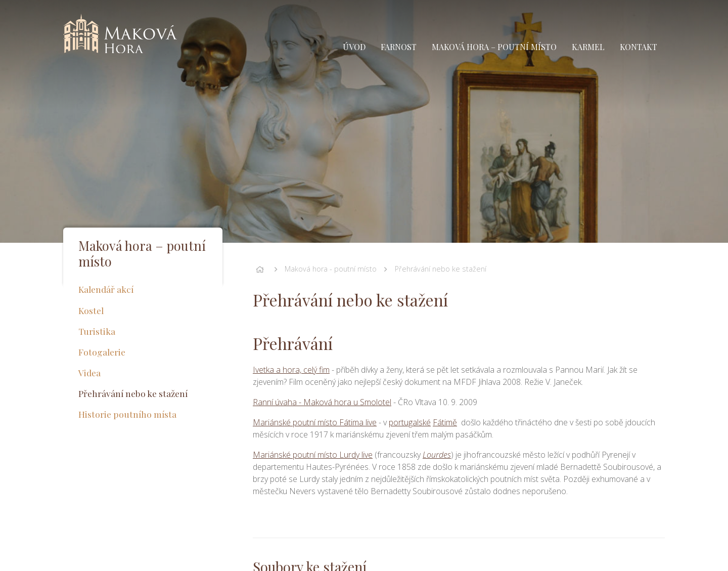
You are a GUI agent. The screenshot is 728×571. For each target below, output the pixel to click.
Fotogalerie (102, 352)
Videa (89, 372)
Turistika (97, 331)
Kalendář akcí (106, 289)
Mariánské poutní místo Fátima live (315, 422)
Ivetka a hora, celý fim (291, 370)
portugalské (410, 422)
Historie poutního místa (127, 414)
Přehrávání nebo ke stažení (441, 269)
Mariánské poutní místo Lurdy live (313, 455)
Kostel (91, 310)
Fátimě (445, 422)
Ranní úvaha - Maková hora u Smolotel (322, 402)
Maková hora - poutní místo (331, 269)
